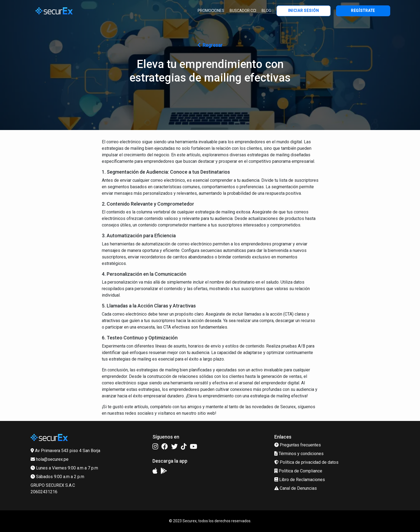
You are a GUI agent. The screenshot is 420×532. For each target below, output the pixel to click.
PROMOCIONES (211, 11)
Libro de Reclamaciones (300, 480)
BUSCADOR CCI (243, 11)
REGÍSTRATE (363, 11)
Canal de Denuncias (296, 488)
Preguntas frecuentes (298, 445)
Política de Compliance (298, 471)
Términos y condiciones (299, 454)
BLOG (266, 11)
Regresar (210, 45)
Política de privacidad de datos (306, 462)
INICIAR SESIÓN (304, 11)
